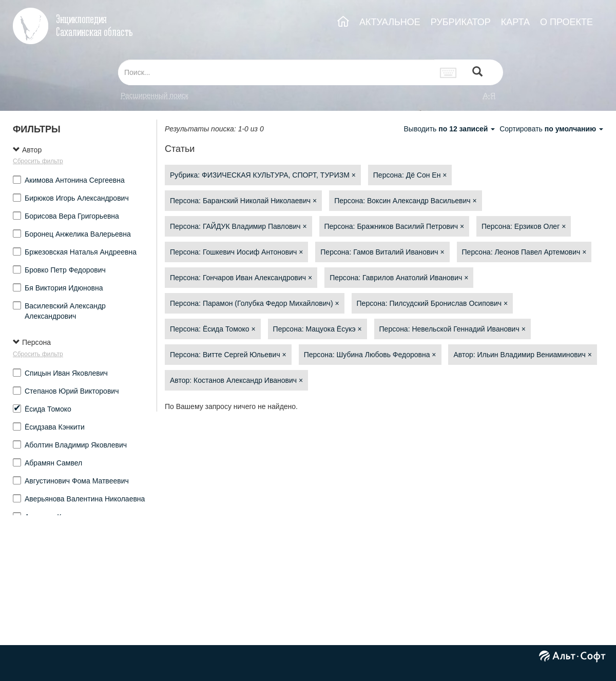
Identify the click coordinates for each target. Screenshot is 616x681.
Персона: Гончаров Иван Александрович (241, 278)
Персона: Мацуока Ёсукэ (317, 329)
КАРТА (515, 22)
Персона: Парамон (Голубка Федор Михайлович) (255, 303)
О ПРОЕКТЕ (566, 22)
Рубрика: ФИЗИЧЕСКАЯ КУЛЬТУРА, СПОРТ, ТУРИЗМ (263, 175)
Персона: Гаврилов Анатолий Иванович (399, 278)
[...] (276, 72)
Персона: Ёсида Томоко (213, 329)
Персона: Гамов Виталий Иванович (382, 252)
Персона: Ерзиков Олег (524, 226)
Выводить (450, 129)
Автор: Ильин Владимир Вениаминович (523, 355)
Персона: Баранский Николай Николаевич (243, 201)
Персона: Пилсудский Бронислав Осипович (432, 303)
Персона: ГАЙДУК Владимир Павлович (238, 226)
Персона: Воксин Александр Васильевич (405, 201)
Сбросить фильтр (38, 161)
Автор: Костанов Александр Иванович (236, 380)
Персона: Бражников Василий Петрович (394, 226)
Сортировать (551, 129)
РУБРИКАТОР (461, 22)
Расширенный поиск (155, 95)
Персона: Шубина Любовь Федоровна (370, 355)
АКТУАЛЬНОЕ (390, 22)
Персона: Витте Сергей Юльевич (228, 355)
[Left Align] (477, 73)
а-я (489, 95)
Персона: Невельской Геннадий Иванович (453, 329)
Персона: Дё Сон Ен (410, 175)
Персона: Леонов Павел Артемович (524, 252)
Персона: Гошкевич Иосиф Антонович (236, 252)
